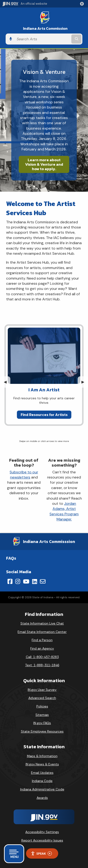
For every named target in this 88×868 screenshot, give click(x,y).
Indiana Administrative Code (42, 789)
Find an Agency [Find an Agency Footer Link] (42, 648)
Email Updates (42, 773)
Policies (42, 706)
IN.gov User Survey (42, 690)
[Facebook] (10, 581)
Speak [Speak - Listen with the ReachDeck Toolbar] (41, 854)
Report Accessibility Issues (42, 840)
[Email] (43, 581)
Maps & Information (42, 756)
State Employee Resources (42, 731)
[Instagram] (18, 581)
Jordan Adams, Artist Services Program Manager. (64, 511)
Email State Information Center (42, 632)
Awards (42, 798)
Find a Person (42, 640)
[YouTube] (26, 581)
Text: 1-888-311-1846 (42, 665)
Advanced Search (42, 698)
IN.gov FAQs (42, 723)
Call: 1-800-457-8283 (42, 657)
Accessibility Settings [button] (42, 832)
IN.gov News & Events (42, 764)
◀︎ (7, 382)
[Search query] (42, 39)
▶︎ (85, 382)
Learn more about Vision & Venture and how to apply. (44, 164)
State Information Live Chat (42, 623)
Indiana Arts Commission (45, 28)
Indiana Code (42, 781)
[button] (83, 4)
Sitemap (42, 715)
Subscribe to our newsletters (24, 475)
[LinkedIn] (35, 581)
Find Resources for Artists (44, 415)
